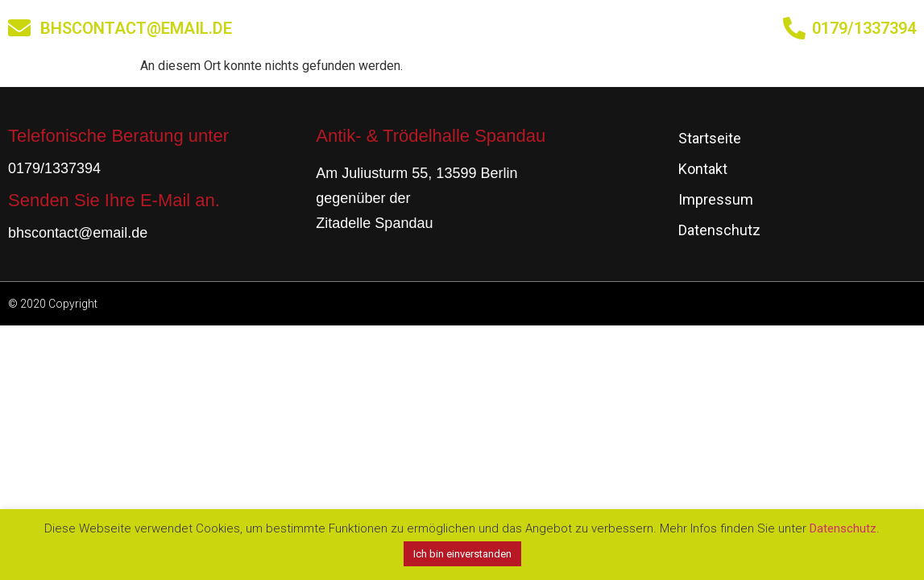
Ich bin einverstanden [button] (462, 554)
